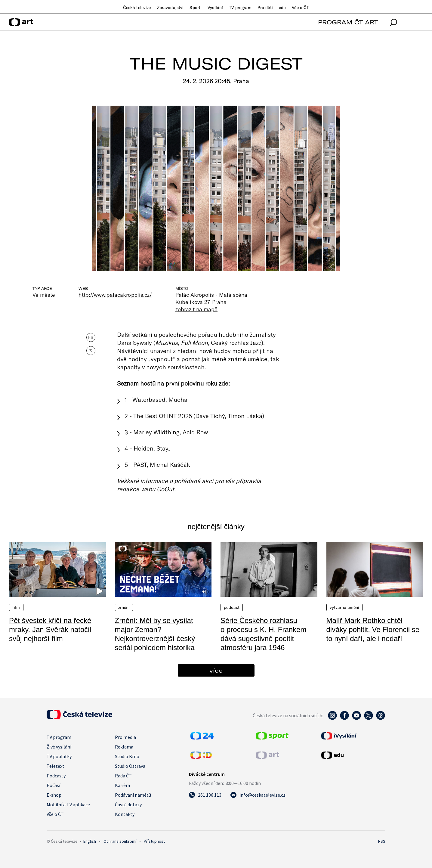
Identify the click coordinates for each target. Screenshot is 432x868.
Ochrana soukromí (120, 841)
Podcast (232, 607)
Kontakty (125, 814)
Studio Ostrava (130, 766)
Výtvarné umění (345, 607)
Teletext (56, 766)
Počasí (53, 785)
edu (282, 8)
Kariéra (122, 785)
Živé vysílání (59, 747)
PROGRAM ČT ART (348, 22)
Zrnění (124, 607)
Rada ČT (123, 776)
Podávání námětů (133, 795)
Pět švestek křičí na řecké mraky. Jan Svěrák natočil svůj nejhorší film (50, 629)
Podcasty (56, 776)
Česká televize (137, 8)
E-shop (54, 795)
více (216, 670)
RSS (382, 841)
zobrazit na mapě (196, 309)
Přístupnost (154, 841)
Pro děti (265, 8)
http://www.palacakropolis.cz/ (115, 295)
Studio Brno (127, 756)
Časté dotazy (128, 804)
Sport (195, 8)
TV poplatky (59, 756)
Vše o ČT (300, 8)
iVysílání (215, 8)
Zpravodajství (170, 8)
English (90, 841)
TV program (240, 8)
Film (16, 607)
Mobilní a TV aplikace (68, 804)
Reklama (124, 747)
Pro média (125, 737)
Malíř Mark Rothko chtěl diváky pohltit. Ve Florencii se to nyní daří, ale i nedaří (373, 629)
